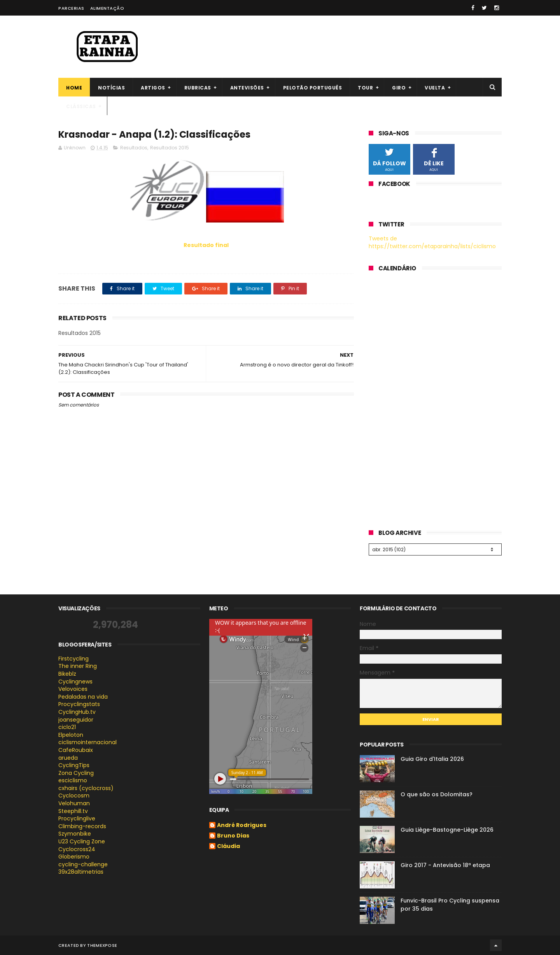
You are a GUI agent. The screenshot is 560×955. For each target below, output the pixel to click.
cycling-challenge (83, 864)
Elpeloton (71, 735)
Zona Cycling (76, 773)
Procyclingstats (79, 704)
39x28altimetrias (81, 872)
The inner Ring (78, 666)
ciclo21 (67, 727)
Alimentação (107, 8)
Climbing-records (82, 826)
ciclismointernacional (87, 742)
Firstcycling (73, 659)
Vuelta (435, 88)
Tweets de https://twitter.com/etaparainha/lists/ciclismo (432, 242)
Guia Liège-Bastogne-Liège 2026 (447, 830)
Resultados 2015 (170, 148)
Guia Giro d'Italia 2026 (432, 759)
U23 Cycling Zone (82, 841)
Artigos (153, 88)
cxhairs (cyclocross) (86, 788)
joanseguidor (76, 720)
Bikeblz (67, 674)
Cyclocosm (74, 796)
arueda (68, 758)
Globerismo (74, 857)
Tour (365, 88)
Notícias (111, 88)
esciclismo (73, 780)
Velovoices (73, 689)
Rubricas (198, 88)
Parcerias (71, 8)
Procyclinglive (77, 818)
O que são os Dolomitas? (437, 794)
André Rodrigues (242, 825)
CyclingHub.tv (77, 712)
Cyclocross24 (77, 849)
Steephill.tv (73, 811)
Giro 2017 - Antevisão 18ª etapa (445, 865)
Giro (399, 88)
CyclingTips (74, 765)
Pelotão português (313, 88)
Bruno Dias (233, 836)
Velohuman (74, 803)
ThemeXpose (102, 945)
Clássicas (81, 106)
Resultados (134, 148)
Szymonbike (75, 834)
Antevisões (247, 88)
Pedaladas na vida (83, 697)
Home (74, 88)
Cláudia (228, 846)
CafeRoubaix (76, 750)
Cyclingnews (75, 682)
